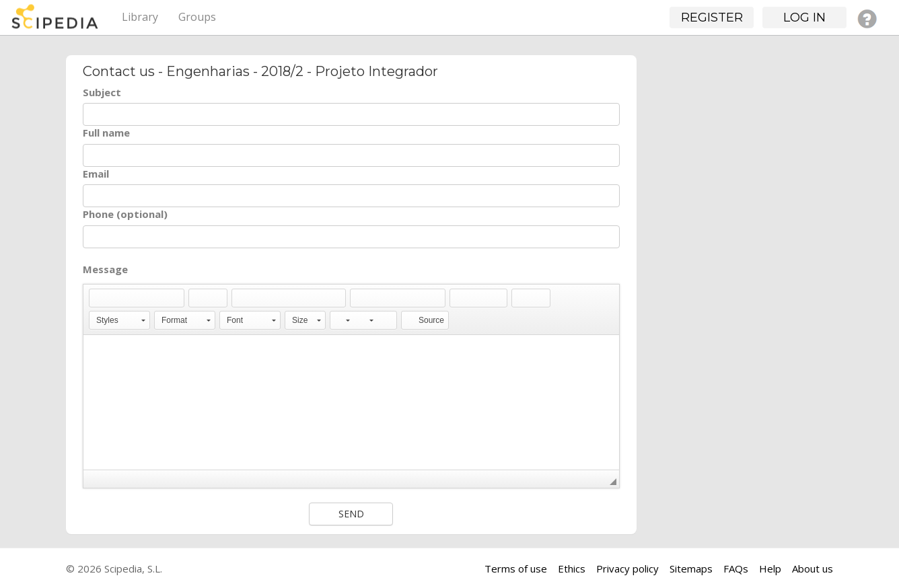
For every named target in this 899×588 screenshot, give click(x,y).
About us (813, 568)
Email (96, 174)
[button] (99, 298)
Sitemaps (691, 568)
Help (770, 568)
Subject (102, 92)
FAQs (736, 568)
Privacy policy (627, 568)
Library (140, 17)
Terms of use (516, 568)
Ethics (572, 568)
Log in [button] (804, 17)
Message (105, 269)
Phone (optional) (125, 214)
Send (351, 514)
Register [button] (712, 17)
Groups (197, 17)
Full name (106, 133)
